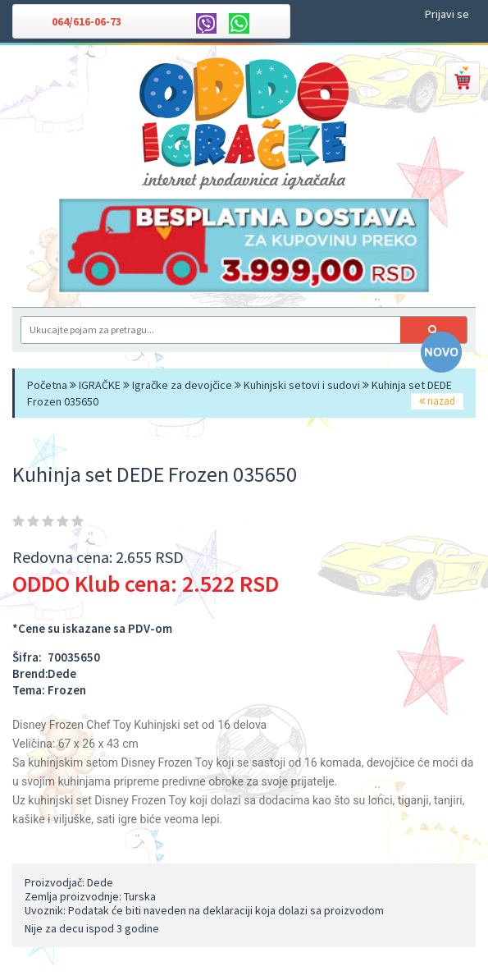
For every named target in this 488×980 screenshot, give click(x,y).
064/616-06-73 (87, 21)
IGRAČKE (100, 385)
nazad (437, 401)
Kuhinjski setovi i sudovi (302, 385)
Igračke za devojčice (182, 385)
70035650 (74, 657)
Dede (62, 673)
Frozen (67, 690)
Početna (47, 385)
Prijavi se (447, 14)
